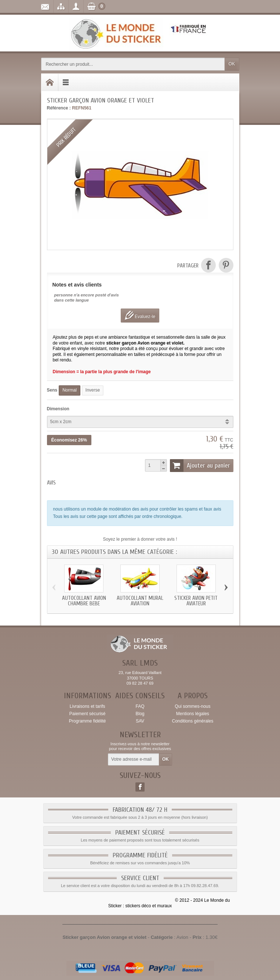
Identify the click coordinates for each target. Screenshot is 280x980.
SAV (140, 721)
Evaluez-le (140, 315)
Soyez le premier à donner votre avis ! (140, 539)
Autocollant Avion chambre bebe (84, 601)
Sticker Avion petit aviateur (196, 601)
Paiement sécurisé (88, 714)
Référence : (59, 108)
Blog (140, 714)
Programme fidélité (88, 721)
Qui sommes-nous (192, 706)
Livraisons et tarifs (88, 706)
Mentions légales (193, 714)
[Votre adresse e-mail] (134, 760)
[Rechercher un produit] (133, 64)
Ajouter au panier (200, 465)
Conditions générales (192, 721)
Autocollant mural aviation (140, 601)
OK (232, 64)
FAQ (140, 706)
